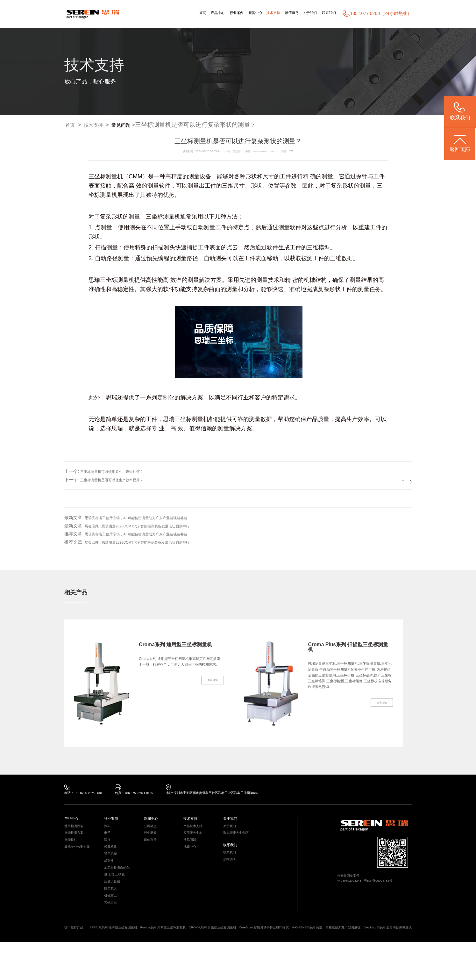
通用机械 (112, 867)
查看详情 (209, 705)
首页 (167, 13)
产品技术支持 (195, 831)
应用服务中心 (195, 840)
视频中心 (191, 858)
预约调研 (231, 872)
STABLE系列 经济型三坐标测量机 (124, 957)
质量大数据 (114, 903)
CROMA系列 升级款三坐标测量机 (245, 957)
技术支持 (256, 13)
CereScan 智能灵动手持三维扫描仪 (308, 957)
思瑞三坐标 (177, 419)
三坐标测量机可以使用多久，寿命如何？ (120, 471)
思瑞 (94, 280)
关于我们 (302, 13)
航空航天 (112, 912)
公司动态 (152, 831)
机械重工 (112, 920)
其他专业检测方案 (80, 858)
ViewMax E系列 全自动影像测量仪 (113, 965)
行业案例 (210, 13)
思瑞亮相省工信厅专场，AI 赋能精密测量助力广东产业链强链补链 (150, 518)
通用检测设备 (76, 831)
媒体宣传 (152, 849)
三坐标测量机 (106, 177)
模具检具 (112, 858)
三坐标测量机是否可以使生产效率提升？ (120, 480)
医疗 (108, 849)
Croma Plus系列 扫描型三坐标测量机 (349, 648)
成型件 (110, 876)
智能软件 (72, 849)
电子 (108, 840)
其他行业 (112, 929)
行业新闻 (152, 840)
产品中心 (186, 13)
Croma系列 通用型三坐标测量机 (179, 648)
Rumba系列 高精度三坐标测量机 (185, 957)
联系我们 (326, 13)
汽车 (108, 831)
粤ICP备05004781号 (389, 887)
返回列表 (389, 480)
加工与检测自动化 (119, 885)
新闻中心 (233, 13)
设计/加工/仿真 (117, 894)
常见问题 (132, 125)
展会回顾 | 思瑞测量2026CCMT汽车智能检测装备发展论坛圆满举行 (151, 526)
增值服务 (280, 13)
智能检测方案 (76, 840)
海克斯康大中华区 (238, 840)
